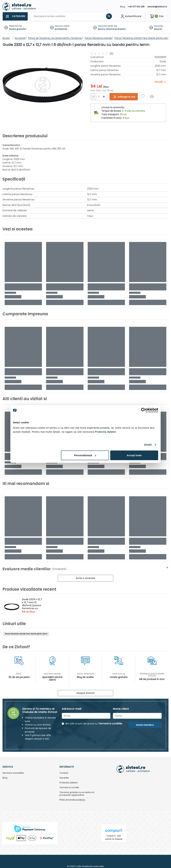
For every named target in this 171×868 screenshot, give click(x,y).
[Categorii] (15, 16)
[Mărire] (104, 97)
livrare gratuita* (18, 29)
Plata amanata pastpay (72, 800)
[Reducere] (94, 97)
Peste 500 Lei (15, 26)
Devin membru (145, 725)
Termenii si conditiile (110, 724)
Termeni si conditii (69, 788)
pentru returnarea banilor (112, 29)
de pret (158, 29)
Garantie (158, 26)
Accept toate (134, 455)
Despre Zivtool (85, 693)
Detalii (148, 445)
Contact (64, 773)
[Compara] (152, 96)
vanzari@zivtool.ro (157, 7)
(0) (111, 54)
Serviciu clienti (62, 26)
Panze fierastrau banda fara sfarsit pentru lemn (26, 634)
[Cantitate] (99, 97)
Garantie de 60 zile (107, 26)
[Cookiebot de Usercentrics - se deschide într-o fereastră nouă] (144, 410)
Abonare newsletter (13, 773)
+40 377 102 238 (136, 7)
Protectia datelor (69, 783)
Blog (122, 7)
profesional (61, 29)
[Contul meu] (131, 16)
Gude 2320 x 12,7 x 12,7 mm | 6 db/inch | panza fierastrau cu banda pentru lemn (32, 607)
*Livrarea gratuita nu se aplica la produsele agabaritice (77, 794)
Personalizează (85, 455)
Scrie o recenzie (85, 578)
